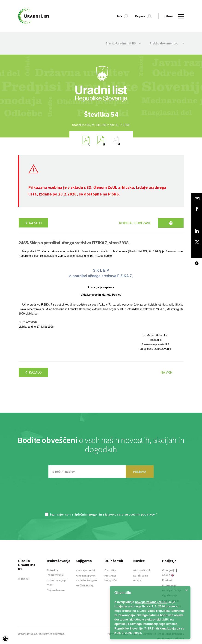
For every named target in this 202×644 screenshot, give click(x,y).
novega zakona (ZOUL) (151, 602)
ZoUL (112, 187)
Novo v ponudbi (85, 570)
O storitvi (110, 570)
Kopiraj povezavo (135, 223)
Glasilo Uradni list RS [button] (123, 43)
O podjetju (169, 570)
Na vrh (166, 372)
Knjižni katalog (85, 585)
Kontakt (167, 580)
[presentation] (101, 497)
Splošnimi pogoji (86, 514)
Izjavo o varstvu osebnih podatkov (130, 514)
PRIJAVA (140, 472)
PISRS (113, 194)
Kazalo (33, 223)
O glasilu (23, 578)
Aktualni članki (142, 570)
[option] (101, 114)
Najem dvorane (56, 590)
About (168, 575)
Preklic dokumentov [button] (167, 43)
